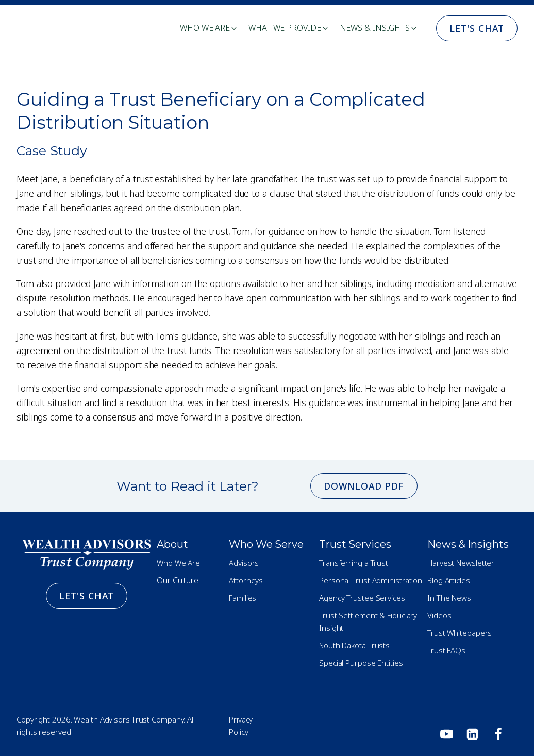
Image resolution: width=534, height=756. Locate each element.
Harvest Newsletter (461, 563)
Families (243, 598)
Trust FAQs (446, 650)
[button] (209, 28)
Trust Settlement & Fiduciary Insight (368, 621)
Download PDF (364, 486)
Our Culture (178, 580)
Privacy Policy (241, 726)
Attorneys (246, 580)
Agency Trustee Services (362, 598)
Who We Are (178, 563)
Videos (439, 615)
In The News (449, 598)
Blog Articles (449, 580)
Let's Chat (477, 28)
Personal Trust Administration (371, 580)
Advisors (244, 563)
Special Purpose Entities (361, 663)
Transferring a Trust (354, 563)
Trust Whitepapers (460, 633)
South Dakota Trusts (354, 645)
